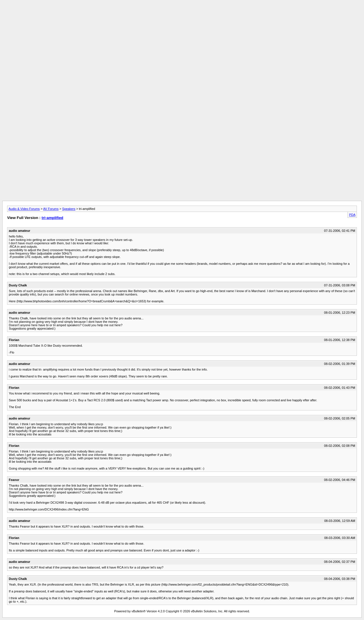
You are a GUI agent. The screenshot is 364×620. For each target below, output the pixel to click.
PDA (352, 215)
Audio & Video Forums (24, 209)
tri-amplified (52, 218)
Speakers (69, 209)
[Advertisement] (182, 15)
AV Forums (51, 209)
